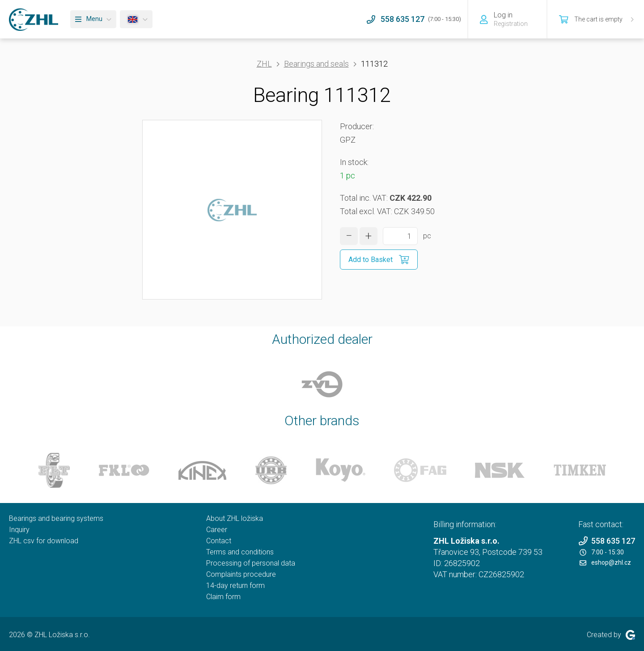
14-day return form (235, 585)
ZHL (264, 64)
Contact (219, 541)
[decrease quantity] (349, 236)
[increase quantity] (369, 236)
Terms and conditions (240, 552)
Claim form (223, 597)
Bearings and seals (316, 64)
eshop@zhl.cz (605, 562)
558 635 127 (607, 541)
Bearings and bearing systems (56, 518)
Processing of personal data (251, 563)
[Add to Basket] (379, 260)
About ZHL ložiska (235, 518)
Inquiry (19, 530)
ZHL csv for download (44, 541)
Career (217, 530)
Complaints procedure (241, 574)
